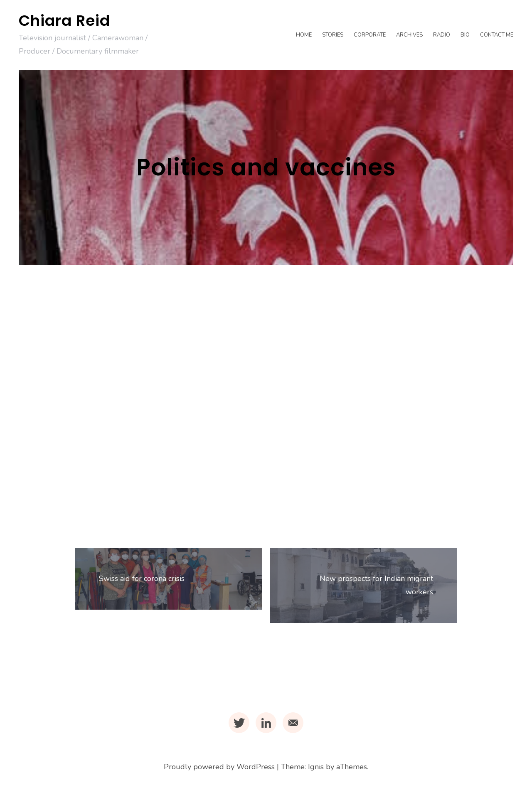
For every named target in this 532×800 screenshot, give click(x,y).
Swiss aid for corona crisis (143, 579)
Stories (333, 35)
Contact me (497, 35)
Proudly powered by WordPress (219, 768)
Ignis (316, 768)
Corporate (370, 35)
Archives (409, 35)
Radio (442, 35)
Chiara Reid (64, 21)
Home (304, 35)
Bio (465, 35)
